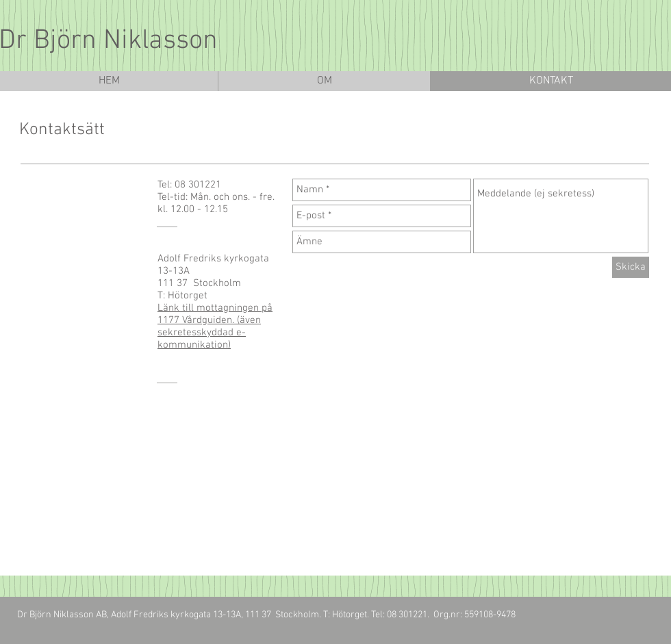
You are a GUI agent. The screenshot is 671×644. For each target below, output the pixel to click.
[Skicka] (631, 267)
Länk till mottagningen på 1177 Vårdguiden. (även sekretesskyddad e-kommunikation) (215, 326)
